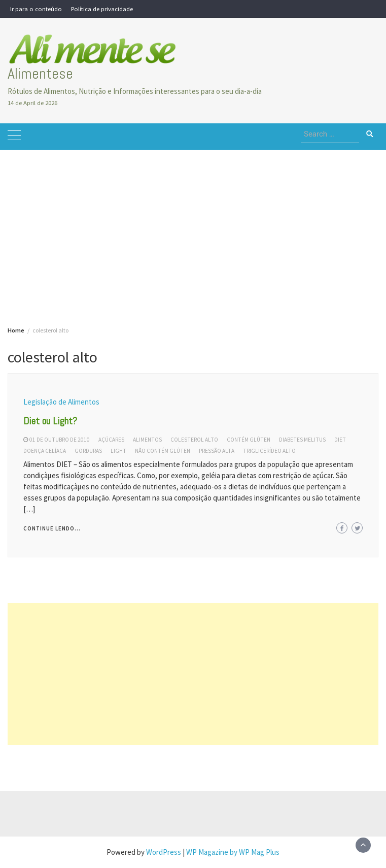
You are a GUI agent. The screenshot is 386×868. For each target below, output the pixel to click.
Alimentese (40, 74)
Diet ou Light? (50, 421)
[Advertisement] (193, 221)
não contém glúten (163, 451)
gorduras (88, 451)
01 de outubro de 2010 (60, 440)
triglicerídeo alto (269, 451)
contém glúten (249, 440)
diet (340, 440)
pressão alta (217, 451)
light (118, 451)
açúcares (111, 440)
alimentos (147, 440)
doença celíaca (45, 451)
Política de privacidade (102, 9)
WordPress (164, 852)
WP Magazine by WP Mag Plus (233, 852)
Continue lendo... (52, 528)
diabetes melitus (302, 440)
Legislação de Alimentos (61, 402)
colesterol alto (194, 440)
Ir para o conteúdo (36, 9)
